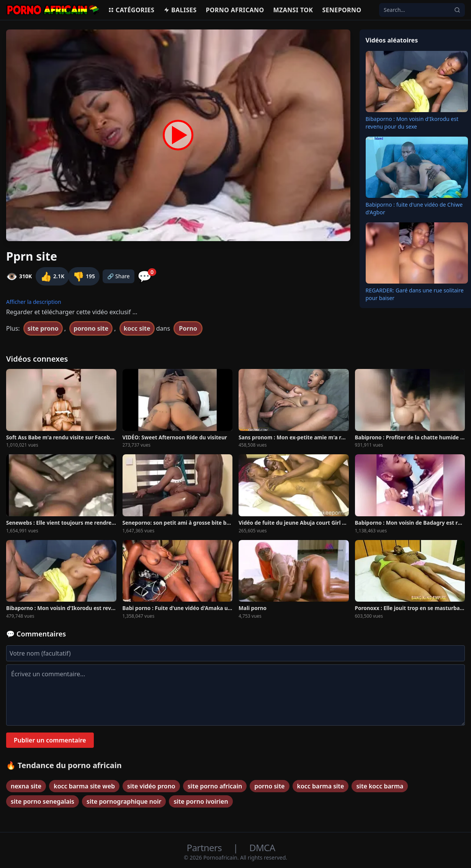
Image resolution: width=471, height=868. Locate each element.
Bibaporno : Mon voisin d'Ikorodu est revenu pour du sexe (412, 123)
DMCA (262, 848)
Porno (188, 328)
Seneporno (342, 10)
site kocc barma (380, 786)
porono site (91, 328)
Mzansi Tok (293, 10)
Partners (205, 848)
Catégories (131, 10)
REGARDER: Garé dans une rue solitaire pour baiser (415, 294)
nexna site (26, 786)
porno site (269, 786)
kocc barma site (321, 786)
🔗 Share (119, 276)
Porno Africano (235, 10)
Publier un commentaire (50, 740)
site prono (43, 328)
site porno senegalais (43, 801)
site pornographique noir (124, 801)
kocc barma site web (84, 786)
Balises (180, 10)
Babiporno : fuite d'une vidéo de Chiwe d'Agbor (414, 208)
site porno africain (215, 786)
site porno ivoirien (201, 801)
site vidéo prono (151, 786)
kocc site (137, 328)
